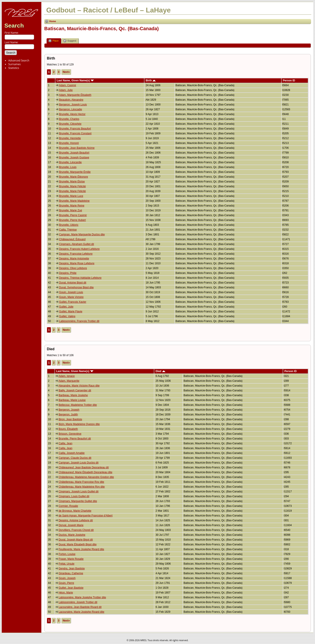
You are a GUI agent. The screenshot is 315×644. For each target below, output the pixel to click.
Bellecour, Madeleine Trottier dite (78, 405)
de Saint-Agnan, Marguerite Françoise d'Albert (86, 516)
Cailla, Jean (66, 443)
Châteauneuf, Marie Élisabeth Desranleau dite (85, 472)
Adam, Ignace (66, 376)
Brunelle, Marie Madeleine (74, 201)
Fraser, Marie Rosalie (71, 559)
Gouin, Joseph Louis (71, 292)
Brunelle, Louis (68, 167)
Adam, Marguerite (69, 381)
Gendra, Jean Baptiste (72, 569)
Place (54, 41)
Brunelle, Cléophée (70, 124)
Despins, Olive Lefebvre (73, 268)
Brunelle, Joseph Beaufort (74, 153)
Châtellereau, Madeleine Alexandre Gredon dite (86, 477)
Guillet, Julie (66, 307)
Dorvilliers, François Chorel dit (76, 530)
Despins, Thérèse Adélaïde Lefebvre (80, 278)
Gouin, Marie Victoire (71, 297)
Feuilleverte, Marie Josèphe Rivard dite (81, 549)
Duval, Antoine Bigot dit (73, 283)
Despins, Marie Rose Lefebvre (77, 263)
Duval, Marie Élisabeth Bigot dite (78, 544)
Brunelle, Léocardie (70, 162)
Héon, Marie (66, 593)
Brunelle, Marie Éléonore (73, 177)
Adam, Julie (66, 90)
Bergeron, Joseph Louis (73, 105)
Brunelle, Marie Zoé (71, 210)
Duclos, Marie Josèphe (72, 535)
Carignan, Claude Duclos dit (75, 458)
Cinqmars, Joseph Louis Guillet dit (79, 492)
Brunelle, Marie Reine (72, 206)
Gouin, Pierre (66, 583)
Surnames (14, 64)
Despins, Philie (68, 273)
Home (53, 21)
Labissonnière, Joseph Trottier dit (78, 602)
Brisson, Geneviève (70, 434)
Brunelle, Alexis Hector (72, 114)
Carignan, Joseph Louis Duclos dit (79, 463)
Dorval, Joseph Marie (71, 525)
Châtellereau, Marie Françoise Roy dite (81, 482)
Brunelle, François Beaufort (75, 129)
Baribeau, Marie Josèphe (73, 395)
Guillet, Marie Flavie (71, 311)
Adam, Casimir (67, 85)
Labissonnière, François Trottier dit (79, 321)
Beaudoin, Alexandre (71, 100)
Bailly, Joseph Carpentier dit (75, 390)
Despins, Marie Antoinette (74, 259)
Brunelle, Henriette (70, 138)
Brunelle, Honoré (69, 143)
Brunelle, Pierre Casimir (73, 215)
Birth (151, 80)
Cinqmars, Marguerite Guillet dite (78, 501)
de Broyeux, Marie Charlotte (75, 511)
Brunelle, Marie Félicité (72, 186)
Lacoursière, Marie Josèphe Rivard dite (81, 612)
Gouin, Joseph (67, 578)
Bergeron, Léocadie (71, 109)
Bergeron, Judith (68, 415)
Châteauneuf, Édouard (72, 239)
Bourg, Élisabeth (68, 429)
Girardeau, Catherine (71, 573)
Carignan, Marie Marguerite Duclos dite (82, 234)
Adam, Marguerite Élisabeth (75, 95)
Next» (66, 72)
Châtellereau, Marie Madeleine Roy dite (82, 487)
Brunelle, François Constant (75, 133)
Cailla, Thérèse (68, 230)
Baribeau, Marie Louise (72, 400)
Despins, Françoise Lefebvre (76, 254)
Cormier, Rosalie (68, 506)
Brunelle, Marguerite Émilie (75, 172)
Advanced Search (19, 60)
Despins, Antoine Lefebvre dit (76, 520)
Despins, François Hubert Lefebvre (79, 249)
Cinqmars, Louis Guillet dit (74, 496)
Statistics (14, 68)
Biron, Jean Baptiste (70, 419)
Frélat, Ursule (66, 564)
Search (14, 26)
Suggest (70, 41)
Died (160, 371)
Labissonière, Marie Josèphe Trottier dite (82, 597)
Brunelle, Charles (69, 119)
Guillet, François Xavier (73, 302)
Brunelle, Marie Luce (71, 196)
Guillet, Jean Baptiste (71, 588)
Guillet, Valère (67, 316)
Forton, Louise (67, 554)
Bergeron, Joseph (69, 410)
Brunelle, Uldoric (69, 225)
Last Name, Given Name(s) (75, 80)
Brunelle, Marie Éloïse (72, 182)
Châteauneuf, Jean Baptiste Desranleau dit (84, 467)
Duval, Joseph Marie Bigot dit (76, 540)
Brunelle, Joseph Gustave (74, 157)
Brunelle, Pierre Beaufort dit (75, 439)
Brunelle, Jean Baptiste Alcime (77, 148)
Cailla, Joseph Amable (72, 453)
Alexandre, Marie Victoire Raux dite (79, 386)
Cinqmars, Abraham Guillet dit (76, 244)
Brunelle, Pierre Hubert (72, 220)
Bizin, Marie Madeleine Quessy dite (79, 424)
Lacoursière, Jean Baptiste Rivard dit (80, 607)
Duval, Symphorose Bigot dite (76, 287)
